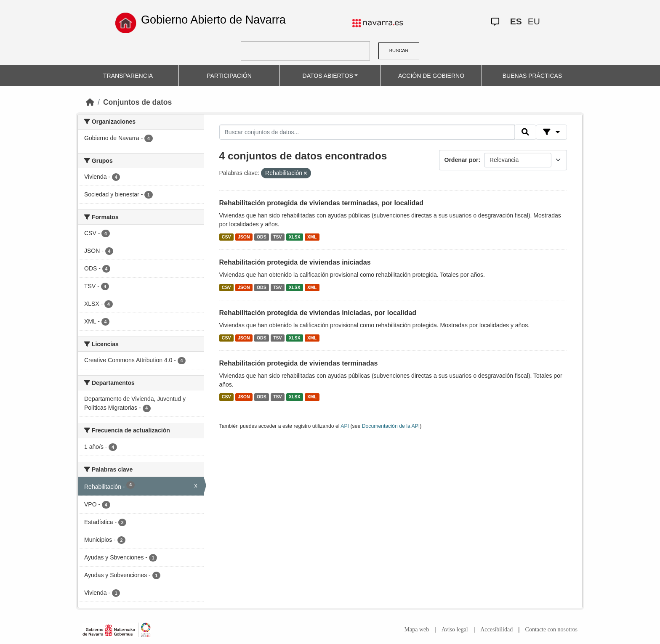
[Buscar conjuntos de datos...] (367, 132)
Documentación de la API (391, 426)
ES (516, 21)
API (345, 426)
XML (312, 237)
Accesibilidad (496, 629)
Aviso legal (455, 629)
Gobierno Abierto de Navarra (213, 20)
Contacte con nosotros (551, 629)
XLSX (294, 237)
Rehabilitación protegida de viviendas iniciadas (295, 262)
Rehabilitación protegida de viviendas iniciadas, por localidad (318, 313)
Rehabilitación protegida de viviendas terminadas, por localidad (321, 203)
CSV (226, 237)
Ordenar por (462, 160)
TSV (277, 237)
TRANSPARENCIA (128, 76)
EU (534, 21)
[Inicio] (90, 102)
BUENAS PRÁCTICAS (532, 76)
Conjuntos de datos (137, 102)
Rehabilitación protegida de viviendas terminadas (299, 363)
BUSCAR (399, 50)
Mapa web (417, 629)
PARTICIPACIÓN (229, 76)
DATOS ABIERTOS (328, 76)
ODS (262, 237)
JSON (244, 237)
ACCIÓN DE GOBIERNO (431, 76)
